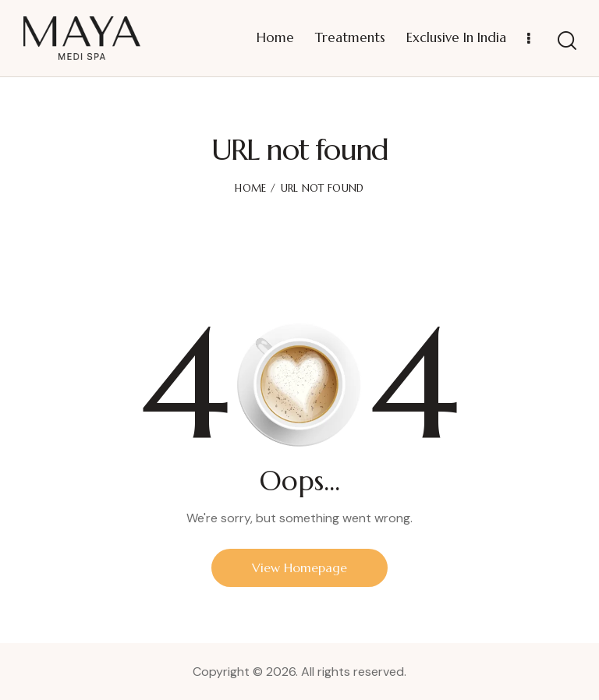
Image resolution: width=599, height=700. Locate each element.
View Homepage (299, 567)
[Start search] (567, 41)
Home (250, 188)
